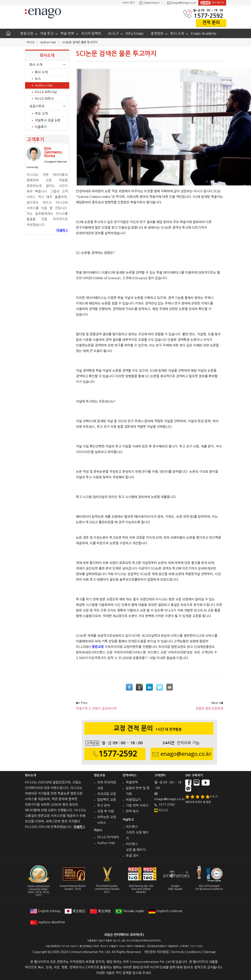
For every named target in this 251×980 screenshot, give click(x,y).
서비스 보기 (128, 3)
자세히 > (62, 230)
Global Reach (150, 3)
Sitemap (210, 952)
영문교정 (27, 33)
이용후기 (41, 127)
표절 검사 (132, 855)
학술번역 (132, 782)
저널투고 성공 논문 (48, 120)
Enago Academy (204, 33)
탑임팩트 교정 (107, 800)
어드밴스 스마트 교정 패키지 (137, 832)
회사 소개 (177, 33)
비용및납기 (133, 800)
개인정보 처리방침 (156, 952)
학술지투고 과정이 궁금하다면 (96, 706)
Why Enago (135, 33)
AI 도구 (113, 33)
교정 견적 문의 (149, 729)
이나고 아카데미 (108, 837)
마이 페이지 (212, 3)
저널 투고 (47, 33)
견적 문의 (211, 22)
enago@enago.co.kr (181, 3)
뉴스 (38, 79)
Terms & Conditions (186, 952)
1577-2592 (208, 16)
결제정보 (157, 33)
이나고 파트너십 (46, 92)
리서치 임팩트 (91, 33)
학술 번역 (67, 33)
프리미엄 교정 (107, 794)
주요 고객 (41, 114)
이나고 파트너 (44, 99)
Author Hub (44, 85)
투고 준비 (104, 805)
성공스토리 (47, 106)
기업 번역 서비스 (137, 805)
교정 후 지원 (105, 811)
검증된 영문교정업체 (209, 706)
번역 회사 (132, 811)
